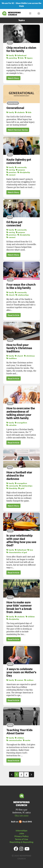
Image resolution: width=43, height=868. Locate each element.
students (20, 112)
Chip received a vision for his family (21, 49)
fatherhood (21, 55)
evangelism (21, 423)
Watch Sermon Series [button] (18, 130)
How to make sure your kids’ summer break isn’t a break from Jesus (19, 607)
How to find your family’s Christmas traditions (19, 348)
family (10, 55)
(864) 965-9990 (22, 815)
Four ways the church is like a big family (21, 286)
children (30, 617)
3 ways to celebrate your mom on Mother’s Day (21, 672)
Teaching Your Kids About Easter (19, 732)
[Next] (31, 774)
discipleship (24, 172)
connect (11, 175)
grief (21, 488)
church (10, 295)
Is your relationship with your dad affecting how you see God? (21, 540)
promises (11, 172)
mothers (29, 680)
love (30, 550)
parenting (12, 58)
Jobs (21, 833)
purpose (20, 170)
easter (27, 740)
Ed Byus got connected (14, 224)
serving (11, 170)
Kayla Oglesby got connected (19, 161)
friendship (12, 488)
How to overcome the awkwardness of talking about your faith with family (21, 413)
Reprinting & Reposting (21, 842)
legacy (28, 58)
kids (21, 58)
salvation (11, 425)
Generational (15, 108)
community (21, 167)
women (19, 680)
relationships (22, 295)
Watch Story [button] (13, 78)
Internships (21, 831)
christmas (29, 356)
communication (14, 740)
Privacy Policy (21, 836)
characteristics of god (17, 552)
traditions (12, 358)
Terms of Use (21, 839)
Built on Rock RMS (21, 822)
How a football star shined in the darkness (19, 476)
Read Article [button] (14, 315)
